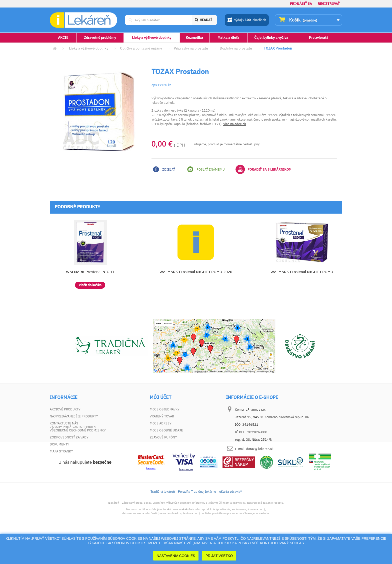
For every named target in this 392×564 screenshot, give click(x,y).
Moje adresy (161, 423)
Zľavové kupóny (163, 437)
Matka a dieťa (228, 38)
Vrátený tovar (162, 416)
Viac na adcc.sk (235, 124)
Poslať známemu (206, 169)
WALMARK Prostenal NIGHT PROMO (302, 272)
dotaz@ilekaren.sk (260, 449)
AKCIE (63, 38)
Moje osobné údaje (166, 430)
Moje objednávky (165, 409)
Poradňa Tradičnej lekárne (197, 523)
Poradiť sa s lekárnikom (263, 169)
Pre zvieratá (319, 38)
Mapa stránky (61, 451)
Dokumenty (59, 444)
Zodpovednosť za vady (69, 437)
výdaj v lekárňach (247, 20)
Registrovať (329, 4)
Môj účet (160, 397)
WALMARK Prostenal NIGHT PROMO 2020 (196, 272)
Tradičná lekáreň (163, 523)
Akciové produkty (65, 409)
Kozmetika (194, 38)
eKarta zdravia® (230, 523)
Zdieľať (164, 169)
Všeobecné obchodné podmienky (78, 430)
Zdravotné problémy (100, 38)
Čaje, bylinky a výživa (271, 38)
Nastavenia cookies (176, 556)
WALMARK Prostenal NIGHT (90, 272)
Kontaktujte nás (64, 423)
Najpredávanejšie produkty (74, 416)
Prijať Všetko (219, 556)
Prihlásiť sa (301, 4)
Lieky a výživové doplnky (152, 38)
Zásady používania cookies (73, 458)
